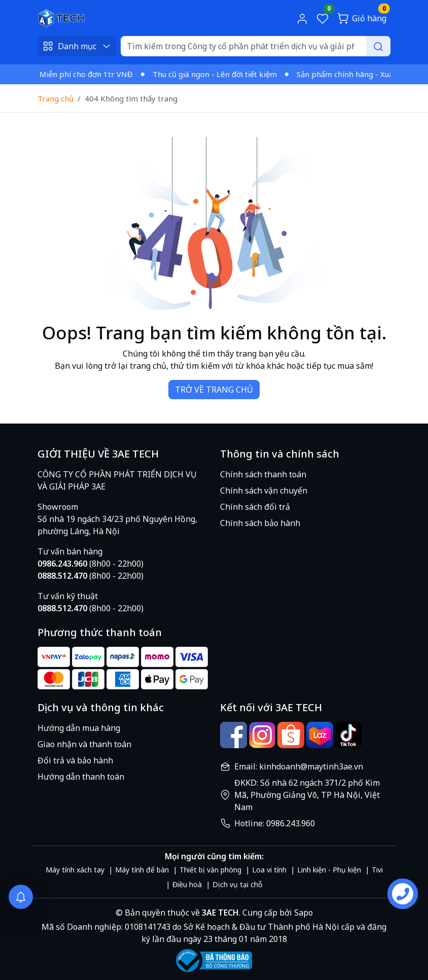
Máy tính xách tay (75, 870)
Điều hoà (187, 884)
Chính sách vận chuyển (264, 491)
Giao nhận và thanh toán (84, 744)
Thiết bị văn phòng (210, 870)
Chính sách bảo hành (260, 523)
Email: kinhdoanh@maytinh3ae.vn (299, 766)
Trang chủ (56, 98)
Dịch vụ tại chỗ (237, 884)
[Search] (256, 46)
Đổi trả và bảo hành (75, 760)
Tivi (377, 870)
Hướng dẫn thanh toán (81, 777)
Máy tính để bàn (142, 870)
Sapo (302, 913)
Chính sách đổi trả (255, 507)
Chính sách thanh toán (263, 474)
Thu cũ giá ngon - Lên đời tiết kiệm (218, 74)
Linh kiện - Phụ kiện (329, 870)
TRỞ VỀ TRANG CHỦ (214, 390)
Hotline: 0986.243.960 (275, 823)
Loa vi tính (269, 870)
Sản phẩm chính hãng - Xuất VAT (357, 74)
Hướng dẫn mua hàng (79, 728)
